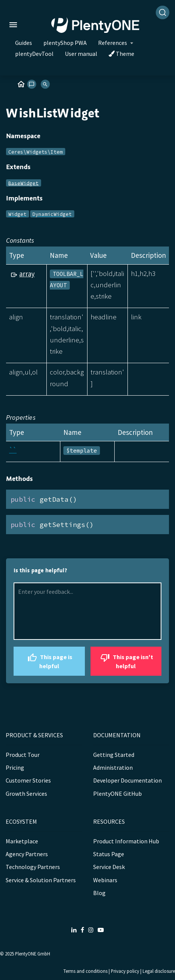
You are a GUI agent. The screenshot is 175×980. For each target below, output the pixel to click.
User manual (81, 54)
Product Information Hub (126, 841)
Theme (121, 54)
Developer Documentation (127, 780)
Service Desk (109, 867)
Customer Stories (28, 780)
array (27, 274)
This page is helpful (49, 660)
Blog (99, 893)
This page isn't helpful (126, 660)
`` (13, 450)
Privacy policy (125, 971)
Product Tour (23, 755)
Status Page (109, 854)
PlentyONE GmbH (33, 954)
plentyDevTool (34, 54)
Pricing (15, 767)
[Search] (163, 12)
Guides (24, 43)
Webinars (105, 880)
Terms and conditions (85, 971)
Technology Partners (33, 867)
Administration (113, 767)
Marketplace (22, 841)
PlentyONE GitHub (117, 794)
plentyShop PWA (65, 43)
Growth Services (26, 794)
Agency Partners (27, 854)
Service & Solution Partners (41, 880)
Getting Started (114, 755)
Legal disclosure (159, 971)
